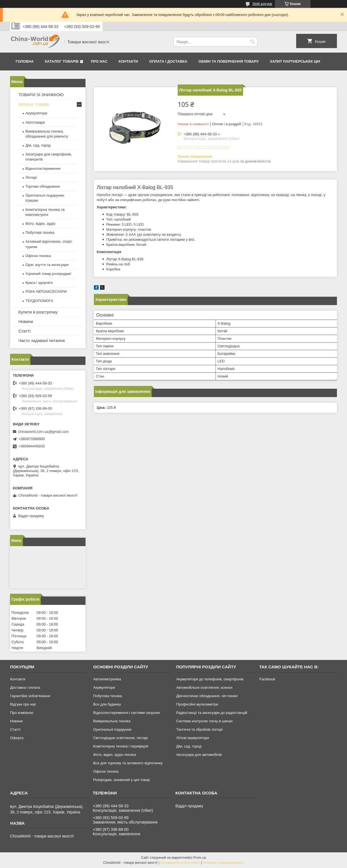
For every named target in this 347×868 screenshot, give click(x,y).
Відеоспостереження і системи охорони (126, 713)
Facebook (267, 679)
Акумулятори (36, 113)
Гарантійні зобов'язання (30, 696)
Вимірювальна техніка (112, 721)
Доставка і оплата (25, 687)
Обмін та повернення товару (228, 61)
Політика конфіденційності (224, 863)
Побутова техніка (40, 233)
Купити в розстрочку (38, 312)
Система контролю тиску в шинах (205, 721)
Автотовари (35, 122)
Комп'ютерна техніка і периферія (121, 746)
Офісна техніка (38, 256)
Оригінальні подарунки (112, 729)
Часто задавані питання (42, 340)
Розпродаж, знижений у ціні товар (121, 780)
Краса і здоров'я (39, 283)
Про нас (99, 61)
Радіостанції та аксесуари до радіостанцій (212, 713)
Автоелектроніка (107, 679)
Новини (26, 321)
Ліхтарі (31, 177)
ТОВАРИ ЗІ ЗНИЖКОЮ (41, 95)
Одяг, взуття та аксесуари (47, 265)
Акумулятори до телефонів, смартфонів (210, 679)
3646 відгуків (262, 4)
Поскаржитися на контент (180, 863)
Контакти (129, 61)
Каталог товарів (62, 61)
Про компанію (22, 713)
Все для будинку (107, 704)
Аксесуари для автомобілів (199, 755)
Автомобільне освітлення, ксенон (204, 687)
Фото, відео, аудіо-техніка (115, 755)
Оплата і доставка (168, 61)
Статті (24, 331)
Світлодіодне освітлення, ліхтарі (120, 738)
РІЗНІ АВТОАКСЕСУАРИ (46, 292)
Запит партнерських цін (295, 61)
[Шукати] (252, 42)
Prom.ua (200, 858)
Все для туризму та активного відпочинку (128, 763)
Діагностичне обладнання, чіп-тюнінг (207, 696)
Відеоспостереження (43, 168)
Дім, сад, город (38, 145)
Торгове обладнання (43, 186)
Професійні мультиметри (197, 704)
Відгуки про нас (23, 704)
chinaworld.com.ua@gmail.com (43, 432)
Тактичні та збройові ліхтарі (199, 729)
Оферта (17, 738)
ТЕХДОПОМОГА (39, 301)
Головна (25, 61)
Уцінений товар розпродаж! (48, 274)
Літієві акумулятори (193, 738)
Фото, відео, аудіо (40, 224)
